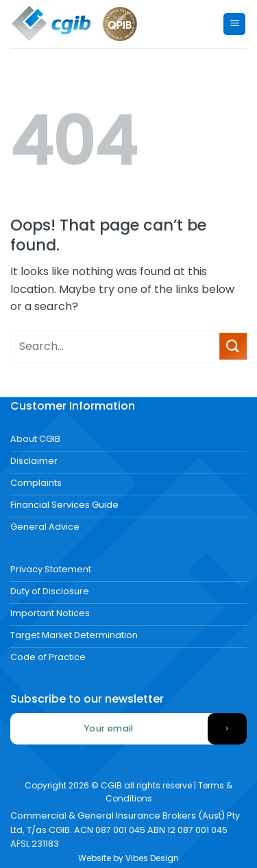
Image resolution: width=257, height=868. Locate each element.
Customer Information (73, 406)
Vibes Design (152, 858)
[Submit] (233, 346)
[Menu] (234, 24)
